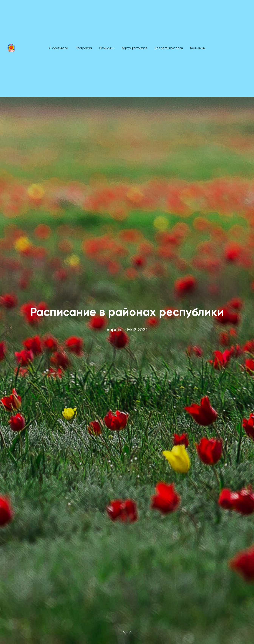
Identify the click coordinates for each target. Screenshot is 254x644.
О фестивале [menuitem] (58, 48)
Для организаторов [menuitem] (169, 48)
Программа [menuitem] (84, 48)
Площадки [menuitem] (107, 48)
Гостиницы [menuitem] (198, 48)
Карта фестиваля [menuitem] (134, 48)
